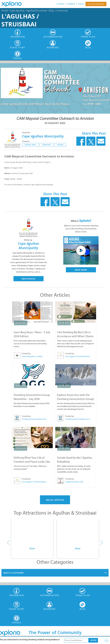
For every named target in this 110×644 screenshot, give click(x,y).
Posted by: (26, 133)
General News (30, 145)
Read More (81, 270)
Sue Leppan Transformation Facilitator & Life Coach (78, 356)
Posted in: (26, 141)
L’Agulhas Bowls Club (74, 482)
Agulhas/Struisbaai (37, 10)
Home (5, 10)
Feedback (71, 4)
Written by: (29, 240)
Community (62, 10)
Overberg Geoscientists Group (35, 419)
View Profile (28, 279)
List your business (96, 4)
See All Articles (55, 500)
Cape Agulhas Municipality (43, 136)
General (60, 145)
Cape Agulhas (17, 10)
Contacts (61, 4)
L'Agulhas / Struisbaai (20, 20)
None (32, 548)
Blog (51, 10)
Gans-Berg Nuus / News (32, 356)
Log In (81, 4)
